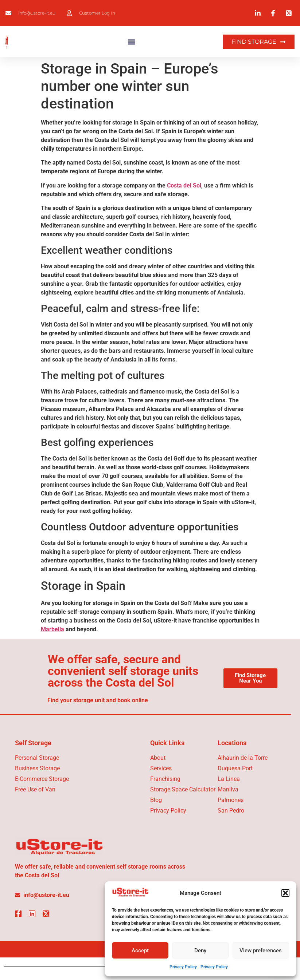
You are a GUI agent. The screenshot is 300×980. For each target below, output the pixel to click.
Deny (200, 951)
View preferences (261, 951)
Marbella (52, 629)
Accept (140, 951)
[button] (285, 893)
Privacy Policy (183, 967)
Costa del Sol (184, 185)
